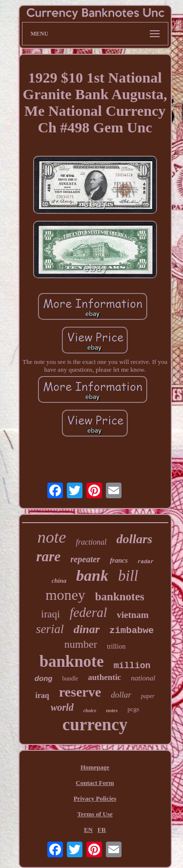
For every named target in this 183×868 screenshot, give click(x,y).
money (65, 595)
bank (92, 575)
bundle (70, 678)
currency (95, 725)
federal (88, 613)
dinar (87, 629)
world (62, 707)
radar (146, 562)
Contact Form (95, 783)
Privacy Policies (95, 798)
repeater (85, 559)
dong (44, 678)
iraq (42, 695)
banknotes (120, 597)
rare (48, 556)
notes (112, 710)
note (52, 537)
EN (88, 830)
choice (90, 710)
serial (50, 629)
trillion (116, 646)
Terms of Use (95, 814)
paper (148, 696)
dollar (121, 695)
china (59, 581)
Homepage (95, 767)
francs (119, 561)
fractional (91, 542)
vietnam (132, 615)
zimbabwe (132, 631)
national (143, 678)
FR (102, 830)
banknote (72, 661)
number (81, 644)
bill (128, 576)
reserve (80, 692)
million (132, 666)
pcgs (133, 709)
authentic (104, 677)
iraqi (50, 614)
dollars (134, 539)
